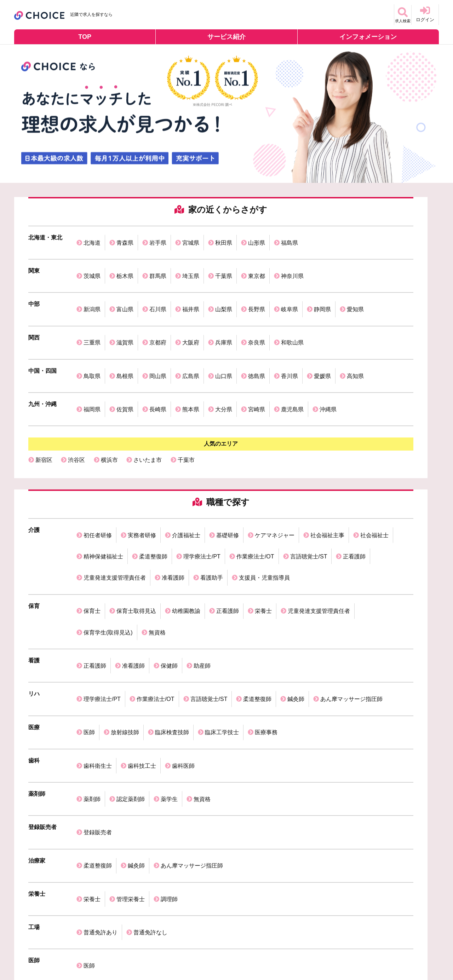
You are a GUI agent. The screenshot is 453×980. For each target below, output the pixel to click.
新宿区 (44, 402)
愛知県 (355, 285)
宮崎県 (257, 356)
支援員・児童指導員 (264, 496)
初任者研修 (98, 472)
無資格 (157, 531)
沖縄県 (328, 356)
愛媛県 (322, 333)
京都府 (158, 309)
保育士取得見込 (136, 519)
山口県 (224, 333)
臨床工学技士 (222, 602)
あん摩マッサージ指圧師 (351, 578)
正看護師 (354, 484)
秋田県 (224, 238)
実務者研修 (142, 472)
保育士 (92, 519)
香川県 (289, 333)
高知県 (355, 333)
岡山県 (158, 333)
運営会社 (27, 954)
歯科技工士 (142, 626)
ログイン (425, 14)
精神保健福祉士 (103, 484)
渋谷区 (76, 402)
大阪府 (191, 309)
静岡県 (322, 285)
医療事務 (266, 602)
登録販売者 (98, 673)
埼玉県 (191, 262)
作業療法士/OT (255, 484)
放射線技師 (125, 602)
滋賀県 (125, 309)
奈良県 (257, 309)
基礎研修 (228, 472)
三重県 (92, 309)
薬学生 (169, 650)
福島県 (289, 238)
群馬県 (158, 262)
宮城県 (191, 238)
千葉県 (224, 262)
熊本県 (191, 356)
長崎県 (158, 356)
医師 (89, 602)
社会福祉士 (374, 472)
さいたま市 (148, 402)
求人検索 (398, 14)
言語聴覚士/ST (309, 484)
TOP (85, 37)
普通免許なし (150, 744)
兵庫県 (224, 309)
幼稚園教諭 (186, 519)
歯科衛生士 (98, 626)
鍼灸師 (296, 578)
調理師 (169, 721)
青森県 (125, 238)
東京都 (257, 262)
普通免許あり (101, 744)
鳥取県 (92, 333)
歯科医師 (183, 626)
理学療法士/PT (202, 484)
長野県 (257, 285)
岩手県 (158, 238)
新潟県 (92, 285)
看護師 (76, 814)
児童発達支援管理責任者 (115, 496)
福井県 (191, 285)
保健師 (169, 555)
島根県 (125, 333)
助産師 (202, 555)
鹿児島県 (292, 356)
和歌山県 (292, 309)
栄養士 (263, 519)
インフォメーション (368, 37)
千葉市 (186, 402)
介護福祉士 (186, 472)
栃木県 (125, 262)
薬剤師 (92, 650)
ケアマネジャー (275, 472)
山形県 (257, 238)
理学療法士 (203, 814)
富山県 (125, 285)
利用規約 (108, 954)
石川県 (158, 285)
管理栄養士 (131, 721)
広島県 (191, 333)
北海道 (92, 238)
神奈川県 (292, 262)
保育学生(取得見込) (108, 531)
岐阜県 (289, 285)
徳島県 (257, 333)
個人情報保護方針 (68, 954)
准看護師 (173, 496)
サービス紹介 (226, 37)
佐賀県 (125, 356)
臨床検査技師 (172, 602)
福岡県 (92, 356)
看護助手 (212, 496)
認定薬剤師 (131, 650)
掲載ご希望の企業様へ (153, 954)
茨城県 (92, 262)
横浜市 (109, 402)
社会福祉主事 (327, 472)
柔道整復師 (153, 484)
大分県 (224, 356)
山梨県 (224, 285)
